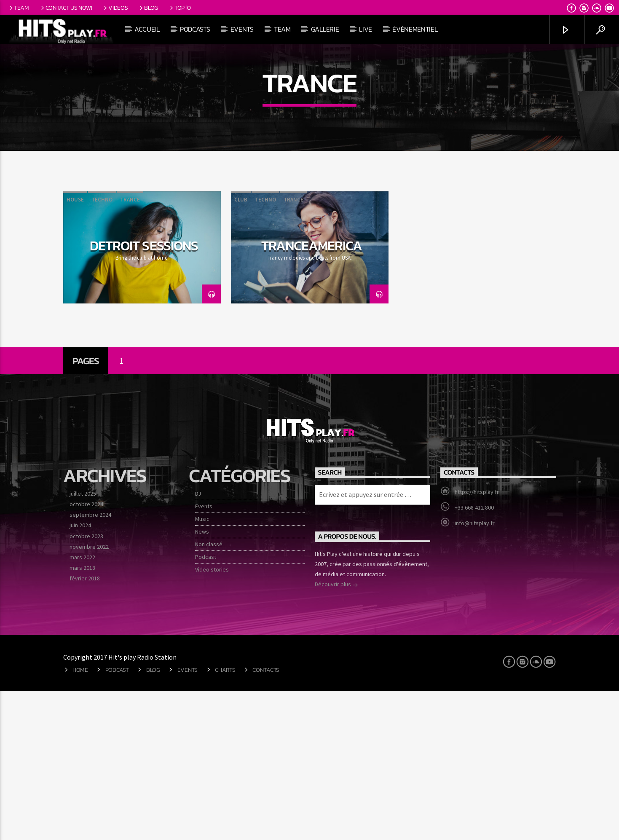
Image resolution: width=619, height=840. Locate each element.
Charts (225, 819)
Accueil (147, 29)
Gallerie (325, 29)
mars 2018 (82, 717)
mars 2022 (82, 706)
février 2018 (85, 727)
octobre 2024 (86, 653)
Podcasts (195, 29)
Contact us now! (66, 8)
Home (80, 819)
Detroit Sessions (144, 395)
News (202, 680)
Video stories (212, 718)
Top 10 (180, 8)
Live (366, 29)
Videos (115, 8)
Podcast (206, 706)
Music (202, 668)
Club (241, 349)
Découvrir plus (336, 734)
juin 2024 (80, 674)
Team (19, 8)
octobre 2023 (86, 685)
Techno (102, 349)
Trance (130, 349)
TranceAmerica (312, 395)
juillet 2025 (83, 642)
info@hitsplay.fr (475, 672)
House (75, 349)
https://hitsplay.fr (477, 641)
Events (242, 29)
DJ (198, 642)
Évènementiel (415, 29)
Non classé (209, 693)
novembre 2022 (89, 695)
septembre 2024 (90, 664)
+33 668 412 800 (474, 656)
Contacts (266, 819)
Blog (148, 8)
